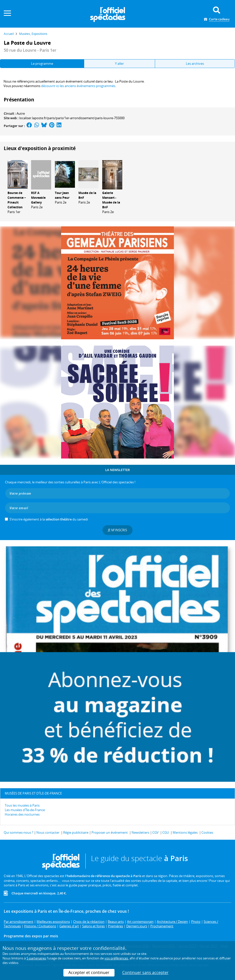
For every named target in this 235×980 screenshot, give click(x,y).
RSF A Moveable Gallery (38, 198)
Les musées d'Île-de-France (25, 810)
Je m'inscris (117, 530)
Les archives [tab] (195, 63)
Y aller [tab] (119, 63)
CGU (166, 832)
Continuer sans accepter (145, 972)
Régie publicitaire (76, 832)
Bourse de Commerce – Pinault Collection (17, 200)
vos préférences (116, 958)
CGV (155, 832)
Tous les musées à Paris (22, 805)
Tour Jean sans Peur (62, 195)
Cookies (207, 832)
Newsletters (140, 832)
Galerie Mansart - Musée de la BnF (111, 200)
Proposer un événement (110, 832)
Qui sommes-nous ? (19, 832)
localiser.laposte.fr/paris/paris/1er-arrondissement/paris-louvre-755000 (72, 118)
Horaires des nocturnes (22, 814)
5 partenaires (36, 958)
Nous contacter (48, 832)
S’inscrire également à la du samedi (49, 519)
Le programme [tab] (42, 63)
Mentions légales (185, 832)
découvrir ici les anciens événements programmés (78, 86)
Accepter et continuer (89, 972)
